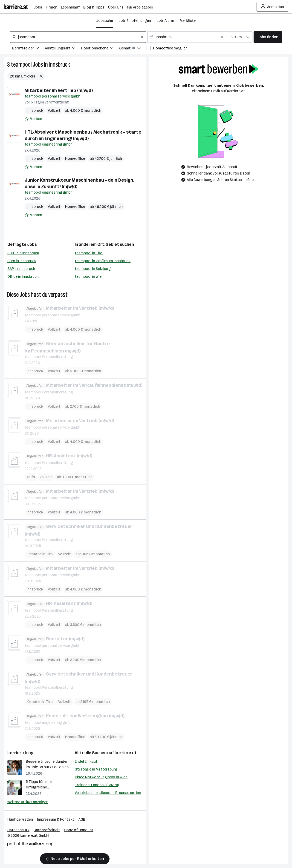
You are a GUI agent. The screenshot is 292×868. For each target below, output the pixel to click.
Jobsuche (105, 21)
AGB (82, 819)
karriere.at (126, 753)
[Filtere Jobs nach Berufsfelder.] (29, 49)
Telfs (31, 477)
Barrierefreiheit (47, 830)
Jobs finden (268, 37)
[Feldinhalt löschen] (142, 37)
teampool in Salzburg (93, 269)
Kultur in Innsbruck (23, 253)
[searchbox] (78, 37)
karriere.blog (20, 753)
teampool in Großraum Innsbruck (103, 261)
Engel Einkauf (86, 761)
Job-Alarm (165, 21)
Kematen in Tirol (40, 554)
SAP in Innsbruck (21, 269)
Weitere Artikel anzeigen (28, 802)
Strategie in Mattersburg (96, 769)
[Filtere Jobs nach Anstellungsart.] (63, 49)
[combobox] (78, 37)
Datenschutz (18, 830)
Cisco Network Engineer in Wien (101, 777)
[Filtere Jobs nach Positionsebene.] (100, 49)
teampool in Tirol (89, 253)
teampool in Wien (89, 276)
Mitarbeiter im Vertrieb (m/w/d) (59, 90)
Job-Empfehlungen (135, 21)
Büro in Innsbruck (22, 261)
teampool (21, 64)
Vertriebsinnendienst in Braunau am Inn (108, 793)
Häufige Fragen (20, 819)
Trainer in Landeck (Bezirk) (97, 785)
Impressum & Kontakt (56, 819)
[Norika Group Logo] (30, 845)
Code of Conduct (79, 830)
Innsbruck (59, 64)
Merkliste (188, 21)
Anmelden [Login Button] (273, 7)
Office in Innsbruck (23, 276)
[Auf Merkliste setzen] (33, 119)
